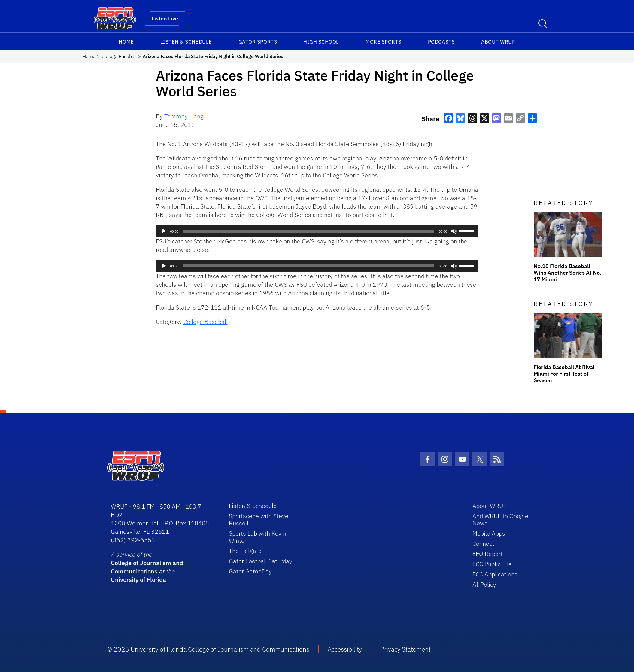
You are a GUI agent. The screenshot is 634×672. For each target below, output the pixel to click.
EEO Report (488, 554)
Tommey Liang (184, 116)
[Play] (164, 231)
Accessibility (345, 649)
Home (126, 42)
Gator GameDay (250, 571)
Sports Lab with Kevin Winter (258, 537)
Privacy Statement (405, 649)
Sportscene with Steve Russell (259, 519)
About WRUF (498, 42)
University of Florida (138, 580)
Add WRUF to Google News (500, 519)
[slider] (309, 231)
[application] (317, 231)
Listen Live (165, 18)
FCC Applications (495, 574)
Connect (483, 544)
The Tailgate (245, 551)
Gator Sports (258, 42)
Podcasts (441, 42)
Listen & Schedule (186, 42)
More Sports (384, 42)
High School (321, 42)
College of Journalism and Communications (147, 567)
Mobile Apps (489, 533)
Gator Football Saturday (261, 561)
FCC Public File (492, 564)
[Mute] (454, 231)
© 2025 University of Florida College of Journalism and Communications (208, 649)
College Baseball (119, 56)
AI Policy (484, 584)
